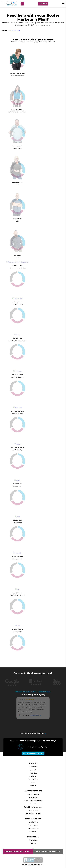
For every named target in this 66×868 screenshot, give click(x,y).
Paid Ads (33, 804)
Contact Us (33, 773)
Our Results (33, 770)
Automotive (33, 832)
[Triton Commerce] (9, 5)
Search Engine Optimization (33, 801)
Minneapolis (33, 840)
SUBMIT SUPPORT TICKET (18, 851)
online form (16, 31)
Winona (33, 843)
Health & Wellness (33, 828)
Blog (33, 783)
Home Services (33, 822)
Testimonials (33, 767)
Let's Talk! (43, 4)
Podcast (33, 786)
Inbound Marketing (33, 794)
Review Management (33, 813)
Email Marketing (33, 810)
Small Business (33, 825)
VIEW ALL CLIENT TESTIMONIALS (32, 733)
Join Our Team (33, 779)
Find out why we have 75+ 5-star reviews (33, 692)
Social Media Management (33, 807)
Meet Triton (33, 776)
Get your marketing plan (33, 753)
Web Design (33, 798)
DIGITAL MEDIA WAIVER (48, 851)
